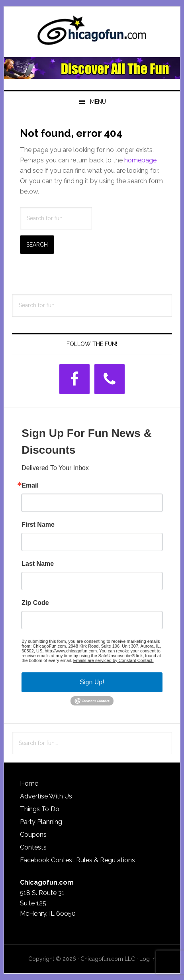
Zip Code (35, 603)
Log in (148, 959)
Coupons (33, 835)
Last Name (38, 564)
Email (30, 486)
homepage (140, 160)
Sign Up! (92, 682)
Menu (98, 102)
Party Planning (41, 822)
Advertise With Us (46, 796)
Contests (33, 847)
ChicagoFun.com (92, 33)
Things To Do (40, 809)
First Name (38, 525)
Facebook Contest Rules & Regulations (77, 860)
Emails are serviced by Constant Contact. (114, 660)
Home (29, 783)
